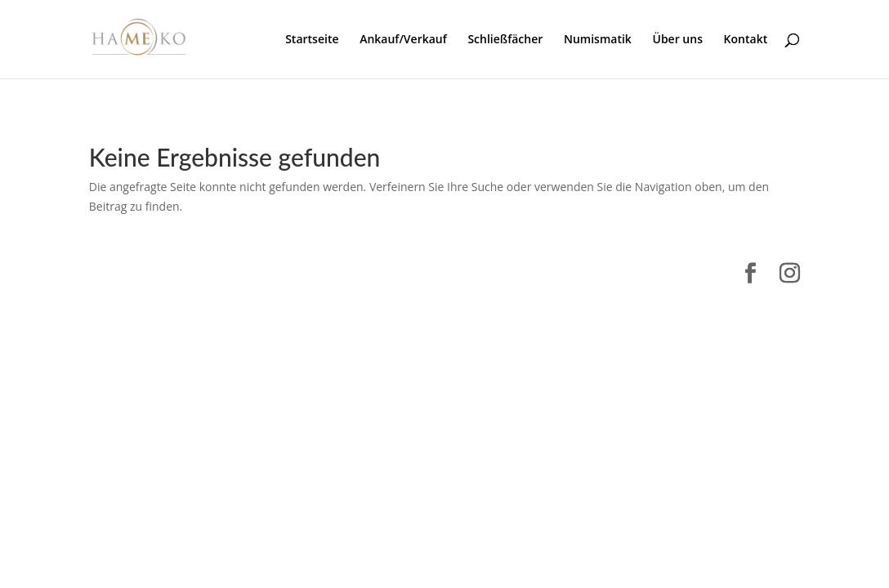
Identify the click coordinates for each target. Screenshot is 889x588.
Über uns (677, 40)
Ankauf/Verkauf (403, 40)
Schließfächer (505, 40)
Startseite (312, 40)
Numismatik (598, 40)
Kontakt (746, 40)
